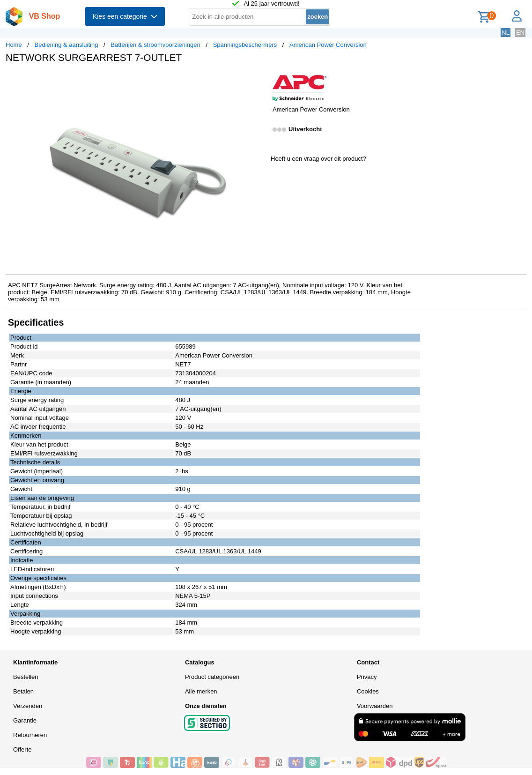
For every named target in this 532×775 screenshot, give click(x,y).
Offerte (22, 749)
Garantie (25, 720)
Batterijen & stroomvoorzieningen (155, 45)
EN (520, 33)
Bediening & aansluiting (66, 45)
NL (506, 33)
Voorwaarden (375, 706)
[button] (258, 80)
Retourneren (30, 735)
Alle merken (201, 691)
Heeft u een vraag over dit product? (318, 159)
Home (14, 45)
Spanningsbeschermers (245, 45)
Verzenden (28, 706)
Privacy (367, 677)
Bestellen (26, 677)
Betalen (23, 691)
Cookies (368, 691)
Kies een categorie (125, 16)
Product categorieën (212, 677)
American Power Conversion (328, 45)
